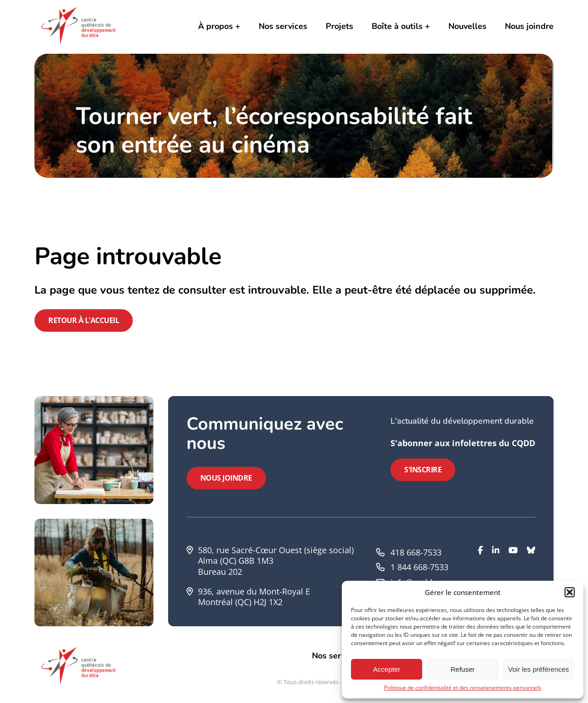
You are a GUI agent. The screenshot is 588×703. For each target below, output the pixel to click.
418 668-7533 (416, 552)
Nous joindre (529, 26)
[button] (570, 592)
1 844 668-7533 (419, 567)
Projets (339, 26)
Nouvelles (467, 26)
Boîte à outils (397, 26)
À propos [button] (215, 26)
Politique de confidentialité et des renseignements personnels (463, 688)
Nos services (283, 26)
